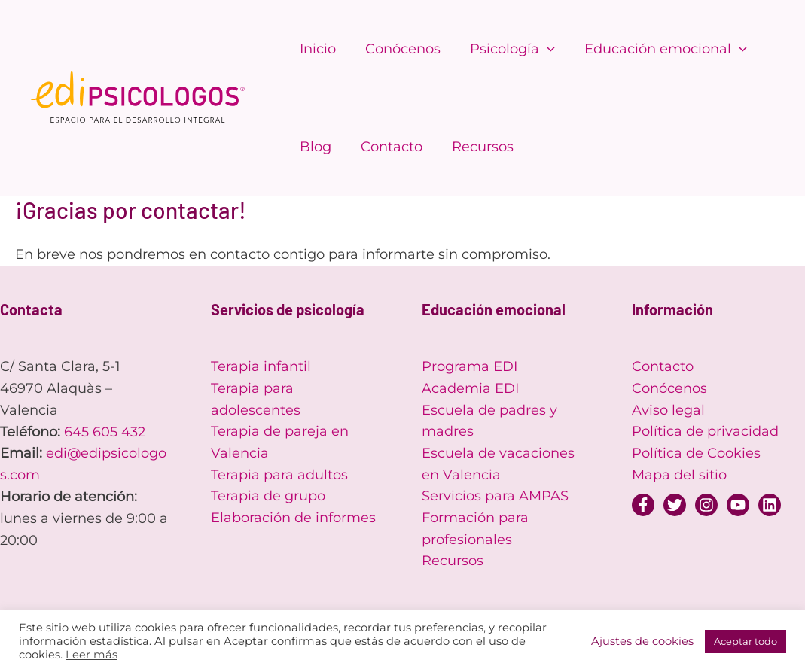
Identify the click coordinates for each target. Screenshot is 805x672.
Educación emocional (657, 49)
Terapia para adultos (279, 475)
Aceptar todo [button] (746, 641)
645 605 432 (105, 432)
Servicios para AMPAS (495, 497)
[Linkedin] (770, 505)
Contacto (388, 147)
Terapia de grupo (268, 497)
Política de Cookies (696, 453)
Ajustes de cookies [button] (642, 641)
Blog (314, 147)
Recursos (477, 147)
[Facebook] (643, 505)
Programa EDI (470, 366)
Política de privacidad (705, 432)
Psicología (506, 49)
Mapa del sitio (679, 475)
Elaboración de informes (293, 518)
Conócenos (399, 49)
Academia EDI (470, 388)
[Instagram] (706, 505)
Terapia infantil (261, 366)
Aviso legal (668, 410)
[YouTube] (738, 505)
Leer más (91, 655)
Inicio (316, 49)
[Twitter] (675, 505)
